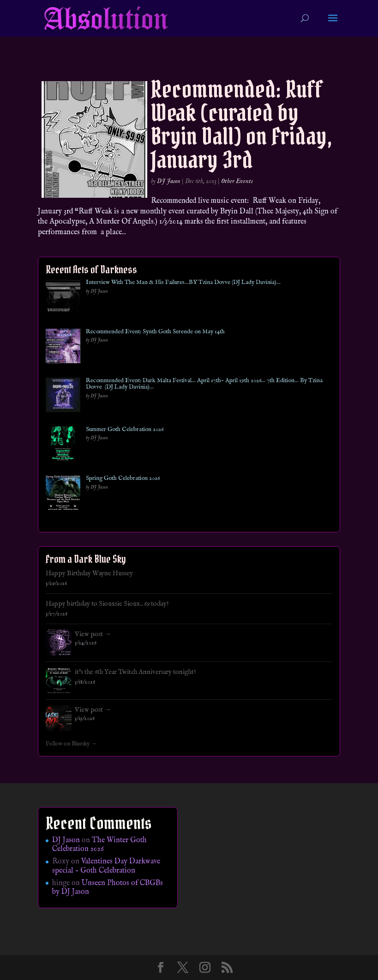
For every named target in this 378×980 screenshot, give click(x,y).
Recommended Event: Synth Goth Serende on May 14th (155, 332)
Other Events (237, 181)
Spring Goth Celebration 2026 (123, 478)
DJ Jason (169, 181)
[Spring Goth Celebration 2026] (63, 494)
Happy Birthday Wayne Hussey (89, 573)
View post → (93, 634)
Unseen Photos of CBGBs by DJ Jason (108, 888)
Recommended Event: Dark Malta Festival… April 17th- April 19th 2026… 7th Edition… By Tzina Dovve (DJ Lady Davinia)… (204, 384)
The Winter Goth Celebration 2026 (99, 845)
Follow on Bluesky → (71, 744)
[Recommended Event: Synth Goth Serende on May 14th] (63, 348)
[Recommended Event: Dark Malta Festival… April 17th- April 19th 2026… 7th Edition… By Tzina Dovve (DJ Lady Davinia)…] (63, 397)
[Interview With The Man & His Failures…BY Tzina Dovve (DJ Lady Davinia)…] (63, 298)
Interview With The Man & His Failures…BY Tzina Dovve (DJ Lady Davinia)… (183, 283)
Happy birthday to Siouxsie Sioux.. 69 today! (107, 604)
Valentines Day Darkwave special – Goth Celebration (106, 866)
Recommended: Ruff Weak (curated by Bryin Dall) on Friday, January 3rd (242, 124)
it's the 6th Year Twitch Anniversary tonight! (135, 672)
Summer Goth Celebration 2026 (125, 430)
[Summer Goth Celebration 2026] (63, 446)
